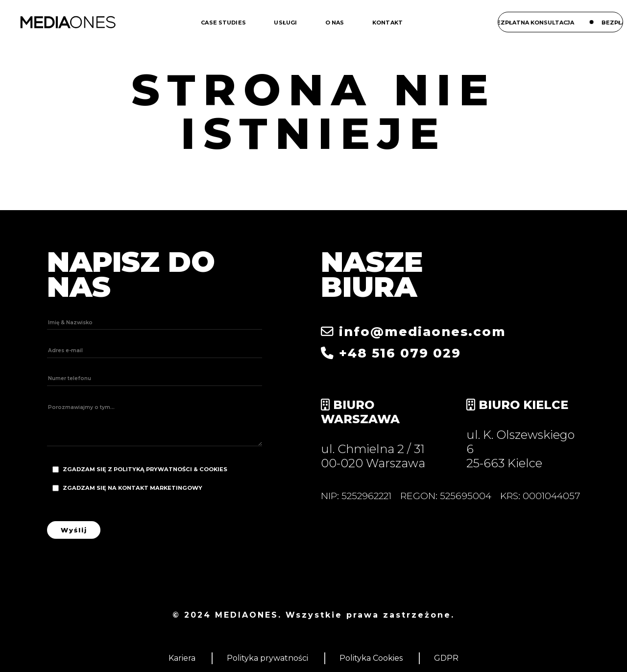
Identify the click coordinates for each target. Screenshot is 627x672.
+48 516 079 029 (391, 353)
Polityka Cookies (371, 658)
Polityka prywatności (267, 658)
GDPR (446, 658)
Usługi (285, 23)
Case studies (223, 23)
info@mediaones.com (413, 331)
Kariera (182, 658)
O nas (335, 23)
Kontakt (387, 23)
